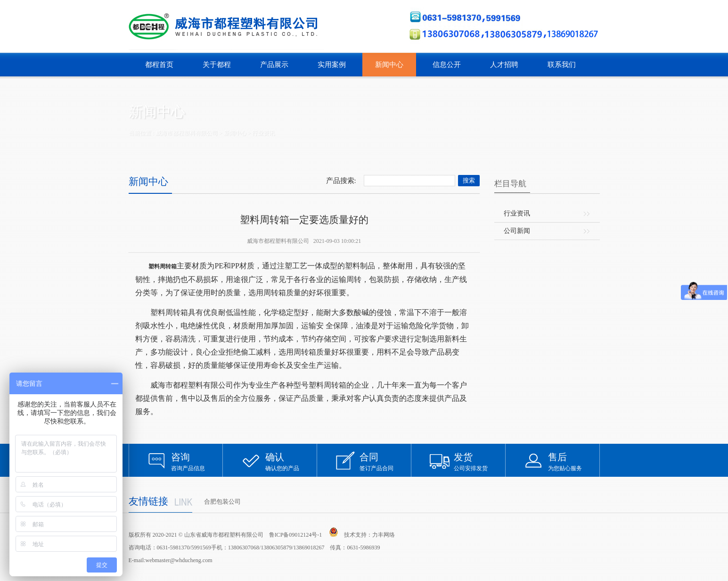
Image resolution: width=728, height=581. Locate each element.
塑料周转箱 (163, 266)
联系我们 (562, 65)
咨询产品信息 (197, 461)
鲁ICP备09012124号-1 (296, 535)
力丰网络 (384, 535)
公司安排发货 (480, 461)
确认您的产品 (291, 461)
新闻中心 (389, 65)
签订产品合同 (385, 461)
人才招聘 (504, 65)
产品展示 (274, 65)
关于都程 (217, 65)
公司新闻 (517, 231)
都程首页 (159, 65)
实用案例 (332, 65)
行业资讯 (263, 133)
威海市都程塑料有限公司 (187, 133)
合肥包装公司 (222, 502)
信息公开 (447, 65)
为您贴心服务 (574, 461)
